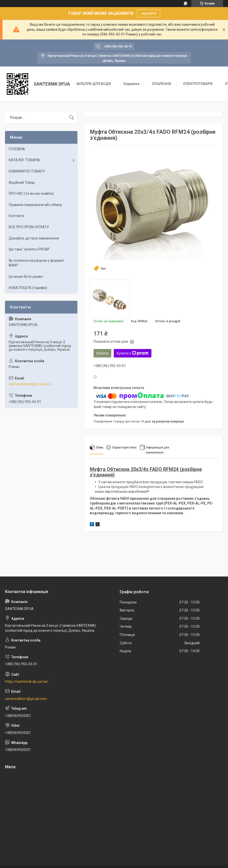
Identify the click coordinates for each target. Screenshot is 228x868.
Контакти (16, 216)
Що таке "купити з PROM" (29, 249)
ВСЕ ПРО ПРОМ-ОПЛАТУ (29, 227)
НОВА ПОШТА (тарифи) (28, 288)
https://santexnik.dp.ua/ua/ (27, 681)
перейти (149, 13)
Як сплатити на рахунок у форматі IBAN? (36, 263)
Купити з (133, 353)
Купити (102, 353)
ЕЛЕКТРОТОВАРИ (198, 84)
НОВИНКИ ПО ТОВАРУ (27, 171)
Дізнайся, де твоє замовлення (34, 238)
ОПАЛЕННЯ (161, 84)
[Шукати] (71, 117)
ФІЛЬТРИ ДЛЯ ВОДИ (94, 84)
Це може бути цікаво (26, 276)
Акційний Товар (22, 182)
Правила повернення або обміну (35, 205)
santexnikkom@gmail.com (30, 384)
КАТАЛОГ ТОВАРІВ (24, 160)
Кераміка (131, 84)
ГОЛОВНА (17, 149)
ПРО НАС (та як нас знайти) (31, 193)
